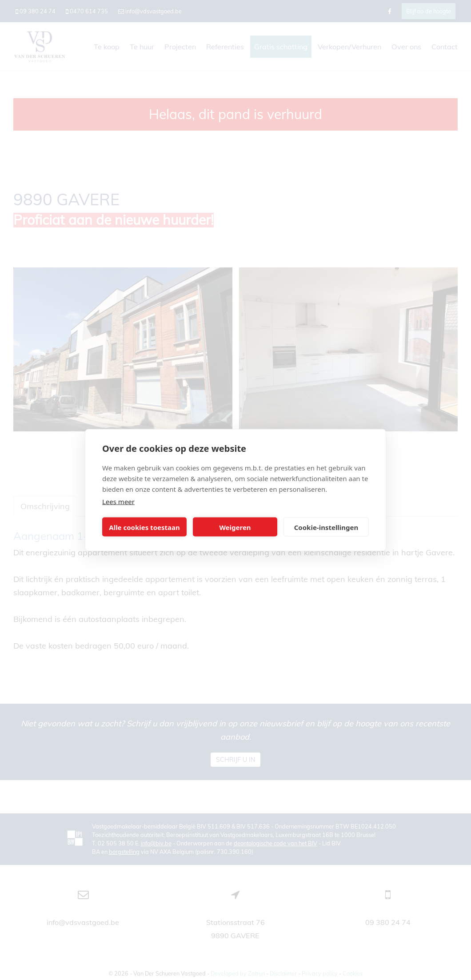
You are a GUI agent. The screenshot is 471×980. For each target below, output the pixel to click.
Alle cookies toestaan (144, 527)
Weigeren (235, 527)
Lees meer (118, 502)
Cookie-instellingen (326, 527)
